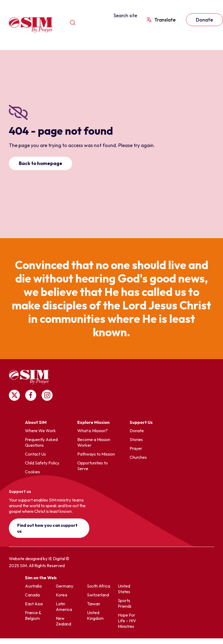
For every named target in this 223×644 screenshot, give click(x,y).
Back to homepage (41, 163)
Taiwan (94, 604)
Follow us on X (14, 395)
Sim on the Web (41, 578)
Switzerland (98, 595)
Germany (65, 586)
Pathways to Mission (96, 454)
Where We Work (40, 431)
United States (124, 589)
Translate (165, 20)
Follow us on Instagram (47, 395)
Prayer (136, 448)
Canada (32, 595)
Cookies (32, 472)
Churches (138, 457)
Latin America (64, 607)
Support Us (141, 422)
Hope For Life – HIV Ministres (127, 621)
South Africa (98, 586)
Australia (33, 586)
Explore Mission (93, 422)
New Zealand (63, 621)
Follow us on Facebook (31, 395)
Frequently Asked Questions (41, 442)
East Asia (34, 604)
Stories (136, 439)
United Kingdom (95, 615)
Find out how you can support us (47, 528)
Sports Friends (125, 603)
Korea (61, 595)
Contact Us (35, 454)
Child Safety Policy (42, 463)
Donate (137, 431)
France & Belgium (33, 615)
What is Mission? (92, 431)
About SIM (36, 422)
